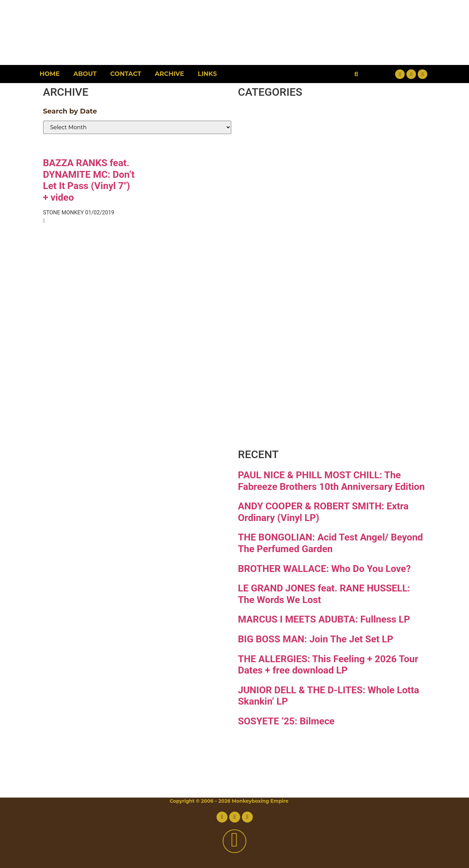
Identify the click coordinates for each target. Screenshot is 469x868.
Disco (274, 147)
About (85, 74)
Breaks (281, 118)
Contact (126, 74)
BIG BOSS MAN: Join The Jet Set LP (316, 639)
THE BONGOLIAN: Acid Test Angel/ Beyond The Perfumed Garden (331, 543)
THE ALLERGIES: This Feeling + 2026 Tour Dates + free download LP (328, 665)
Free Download (324, 434)
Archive (170, 74)
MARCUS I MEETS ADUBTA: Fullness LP (324, 619)
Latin (271, 291)
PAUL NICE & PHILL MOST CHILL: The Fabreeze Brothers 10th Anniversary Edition (331, 481)
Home (50, 74)
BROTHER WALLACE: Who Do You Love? (324, 569)
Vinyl (271, 406)
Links (207, 74)
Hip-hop (287, 233)
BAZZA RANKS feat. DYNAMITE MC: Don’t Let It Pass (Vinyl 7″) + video (89, 180)
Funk (271, 205)
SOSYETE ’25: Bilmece (286, 721)
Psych (276, 319)
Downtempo (310, 176)
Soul (268, 377)
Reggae (285, 348)
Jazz (267, 262)
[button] (356, 74)
